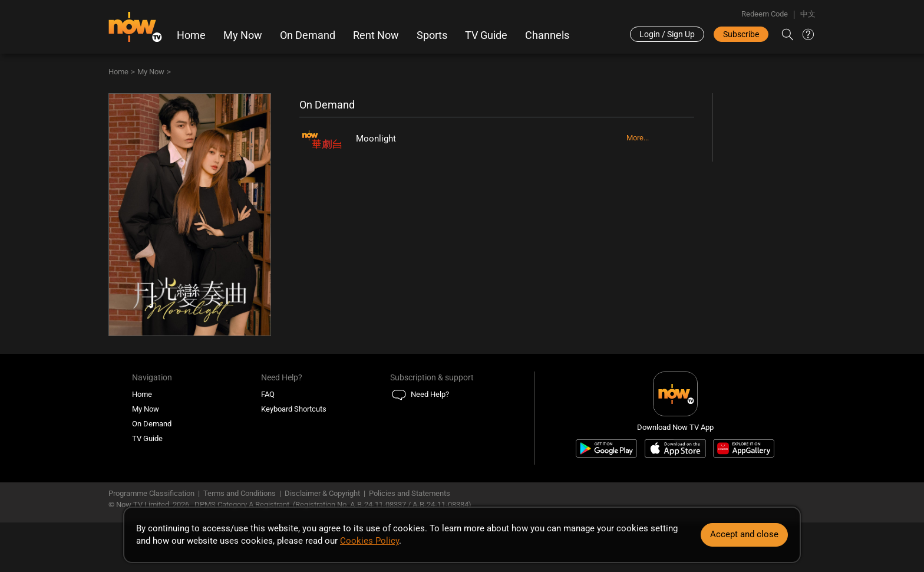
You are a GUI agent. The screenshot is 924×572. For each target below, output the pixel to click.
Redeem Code (765, 14)
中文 (808, 14)
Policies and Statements (410, 493)
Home (191, 35)
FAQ (268, 394)
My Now (243, 35)
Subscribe (741, 34)
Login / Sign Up (667, 34)
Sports (432, 35)
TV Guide (486, 35)
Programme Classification (151, 493)
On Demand (308, 35)
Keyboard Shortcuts (294, 409)
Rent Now (376, 35)
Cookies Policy (369, 541)
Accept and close (744, 534)
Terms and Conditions (240, 493)
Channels (547, 35)
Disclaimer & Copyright (322, 493)
